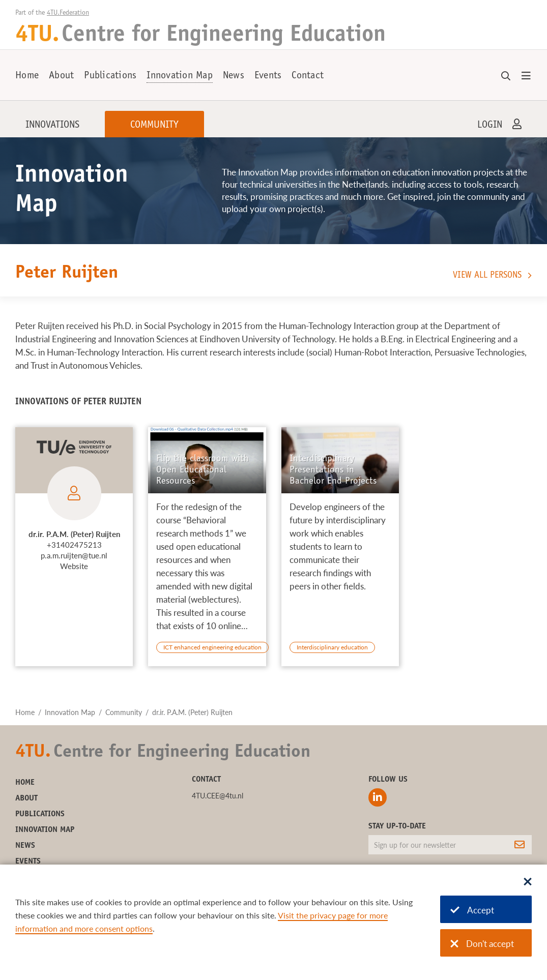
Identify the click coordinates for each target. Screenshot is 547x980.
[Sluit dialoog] (528, 882)
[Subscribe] (520, 845)
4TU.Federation (68, 13)
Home (27, 76)
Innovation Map (180, 76)
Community (154, 126)
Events (268, 76)
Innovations (52, 126)
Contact (308, 76)
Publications (110, 76)
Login (490, 126)
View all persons (487, 276)
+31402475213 (74, 545)
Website (74, 566)
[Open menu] (526, 76)
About (61, 76)
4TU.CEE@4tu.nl (218, 796)
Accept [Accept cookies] (472, 910)
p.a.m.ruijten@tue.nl (74, 555)
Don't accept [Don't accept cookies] (482, 944)
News (234, 76)
